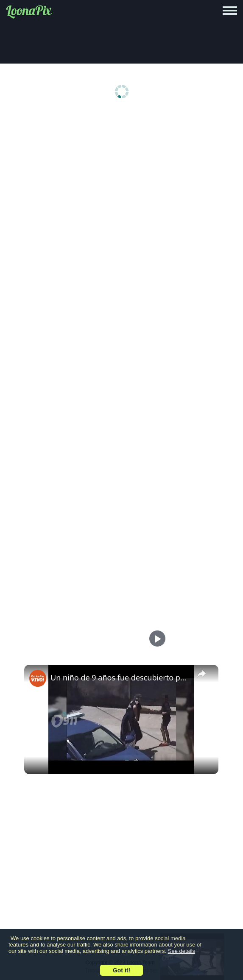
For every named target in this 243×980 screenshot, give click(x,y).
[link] (38, 678)
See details (182, 951)
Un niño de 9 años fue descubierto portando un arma (120, 677)
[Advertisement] (121, 179)
